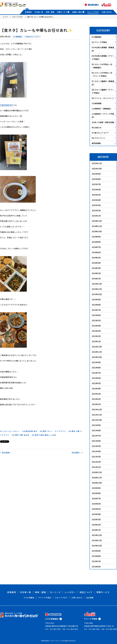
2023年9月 (96, 300)
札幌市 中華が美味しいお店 (44, 435)
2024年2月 (96, 273)
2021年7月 (96, 436)
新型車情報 (104, 143)
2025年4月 (96, 200)
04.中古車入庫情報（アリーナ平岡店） (104, 57)
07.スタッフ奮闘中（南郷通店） (104, 83)
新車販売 (28, 12)
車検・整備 (50, 12)
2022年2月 (96, 399)
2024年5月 (96, 258)
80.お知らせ (104, 128)
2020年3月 (96, 519)
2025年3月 (96, 205)
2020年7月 (96, 499)
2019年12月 (97, 535)
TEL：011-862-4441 (53, 629)
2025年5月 (96, 195)
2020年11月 (97, 478)
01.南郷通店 (18, 37)
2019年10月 (97, 546)
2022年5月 (96, 383)
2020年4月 (96, 514)
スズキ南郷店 (29, 598)
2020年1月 (96, 530)
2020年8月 (96, 493)
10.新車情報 (104, 103)
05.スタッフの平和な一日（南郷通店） (104, 66)
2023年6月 (96, 315)
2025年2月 (96, 210)
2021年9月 (96, 425)
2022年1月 (96, 404)
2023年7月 (96, 310)
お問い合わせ (107, 12)
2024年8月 (96, 242)
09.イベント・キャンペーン (104, 98)
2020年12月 (97, 472)
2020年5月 (96, 509)
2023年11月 (97, 289)
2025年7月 (96, 184)
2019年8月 (96, 556)
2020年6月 (96, 504)
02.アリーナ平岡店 (104, 42)
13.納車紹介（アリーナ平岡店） (104, 115)
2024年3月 (96, 268)
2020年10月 (97, 483)
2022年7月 (96, 373)
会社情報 (90, 598)
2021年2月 (96, 462)
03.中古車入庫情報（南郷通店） (104, 49)
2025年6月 (96, 190)
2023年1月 (96, 341)
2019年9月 (96, 551)
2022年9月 (96, 362)
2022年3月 (96, 394)
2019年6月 (96, 567)
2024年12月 (97, 221)
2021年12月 (97, 409)
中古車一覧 (39, 12)
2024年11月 (97, 226)
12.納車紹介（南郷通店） (104, 109)
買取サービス (103, 592)
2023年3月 (96, 331)
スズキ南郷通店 (53, 619)
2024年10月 (97, 231)
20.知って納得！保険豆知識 (104, 122)
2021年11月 (97, 415)
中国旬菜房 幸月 (6, 105)
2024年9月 (96, 237)
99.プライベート (104, 138)
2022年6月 (96, 378)
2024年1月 (96, 279)
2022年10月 (97, 357)
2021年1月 (96, 467)
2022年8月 (96, 368)
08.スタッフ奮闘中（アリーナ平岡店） (104, 91)
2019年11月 (97, 540)
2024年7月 (96, 247)
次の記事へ (77, 453)
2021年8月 (96, 430)
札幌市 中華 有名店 (21, 435)
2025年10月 (97, 169)
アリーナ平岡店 (45, 598)
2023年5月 (96, 320)
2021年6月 (96, 441)
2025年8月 (96, 179)
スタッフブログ (93, 12)
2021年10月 (97, 420)
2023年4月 (96, 326)
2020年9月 (96, 488)
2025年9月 (96, 174)
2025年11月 (97, 163)
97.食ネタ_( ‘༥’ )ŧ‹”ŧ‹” (33, 37)
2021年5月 (96, 446)
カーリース (55, 592)
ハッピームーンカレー (11, 431)
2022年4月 (96, 389)
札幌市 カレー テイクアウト (54, 431)
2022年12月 (97, 347)
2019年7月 (96, 561)
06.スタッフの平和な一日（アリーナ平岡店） (104, 74)
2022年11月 (97, 352)
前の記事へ (5, 453)
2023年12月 (97, 284)
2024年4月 (96, 263)
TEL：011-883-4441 (92, 629)
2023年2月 (96, 336)
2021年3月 (96, 457)
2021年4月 (96, 451)
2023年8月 (96, 305)
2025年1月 (96, 216)
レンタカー (70, 592)
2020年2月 (96, 525)
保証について (86, 592)
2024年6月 (96, 252)
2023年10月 (97, 294)
